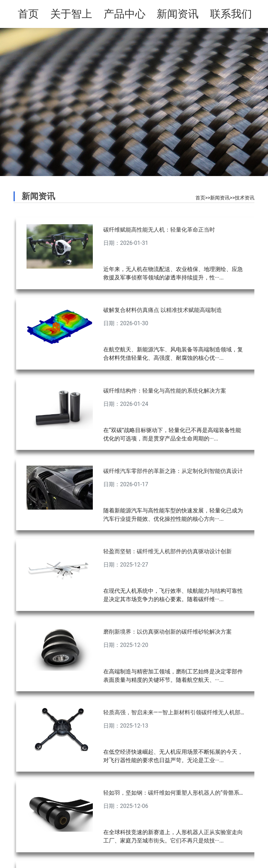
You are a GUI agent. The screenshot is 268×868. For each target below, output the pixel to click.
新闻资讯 (178, 14)
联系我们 (231, 14)
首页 (28, 14)
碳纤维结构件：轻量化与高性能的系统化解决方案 (165, 391)
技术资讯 (245, 198)
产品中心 (125, 14)
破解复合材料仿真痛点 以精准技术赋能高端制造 (163, 310)
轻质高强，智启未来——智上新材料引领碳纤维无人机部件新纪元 (183, 712)
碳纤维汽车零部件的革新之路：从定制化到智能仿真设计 (173, 471)
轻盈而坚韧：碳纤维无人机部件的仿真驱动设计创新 (167, 551)
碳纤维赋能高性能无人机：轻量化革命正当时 (159, 230)
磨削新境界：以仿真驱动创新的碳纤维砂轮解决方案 (167, 632)
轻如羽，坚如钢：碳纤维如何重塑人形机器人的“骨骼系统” (175, 793)
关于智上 (71, 14)
